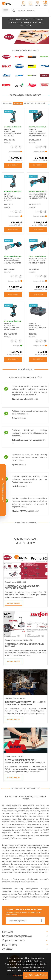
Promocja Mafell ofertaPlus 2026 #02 (24, 645)
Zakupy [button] (26, 949)
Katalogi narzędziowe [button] (26, 936)
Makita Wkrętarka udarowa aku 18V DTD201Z (13, 197)
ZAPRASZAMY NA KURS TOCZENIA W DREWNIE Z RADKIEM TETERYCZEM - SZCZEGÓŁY (26, 22)
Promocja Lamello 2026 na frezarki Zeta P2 (22, 587)
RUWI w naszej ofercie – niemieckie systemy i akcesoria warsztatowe (25, 762)
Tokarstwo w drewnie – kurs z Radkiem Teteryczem (25, 703)
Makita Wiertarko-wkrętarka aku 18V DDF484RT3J (12, 326)
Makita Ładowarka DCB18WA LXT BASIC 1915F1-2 (38, 326)
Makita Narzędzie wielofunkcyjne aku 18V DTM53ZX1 (38, 261)
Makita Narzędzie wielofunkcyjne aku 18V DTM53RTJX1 (38, 196)
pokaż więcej (26, 369)
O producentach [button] (26, 940)
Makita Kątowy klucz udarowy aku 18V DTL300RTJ (13, 261)
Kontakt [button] (26, 932)
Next (46, 37)
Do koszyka (13, 165)
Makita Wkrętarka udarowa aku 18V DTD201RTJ (13, 132)
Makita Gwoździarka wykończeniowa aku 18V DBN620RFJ (38, 132)
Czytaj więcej (13, 603)
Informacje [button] (26, 945)
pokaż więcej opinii (26, 522)
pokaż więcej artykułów (26, 788)
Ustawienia (19, 975)
